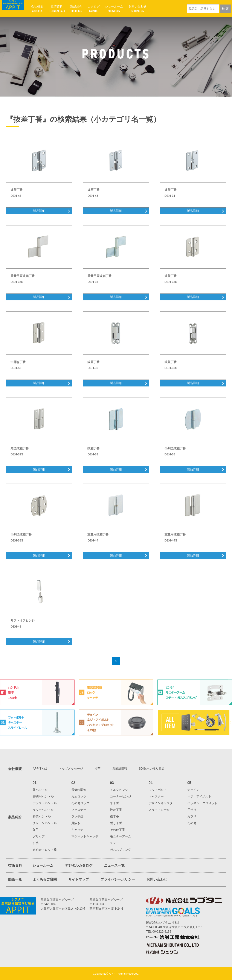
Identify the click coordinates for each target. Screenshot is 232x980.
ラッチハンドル (43, 810)
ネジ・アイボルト (199, 796)
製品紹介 (76, 9)
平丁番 (114, 803)
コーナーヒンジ (121, 796)
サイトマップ (79, 879)
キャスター (156, 796)
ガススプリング (121, 850)
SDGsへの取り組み (152, 768)
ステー (114, 843)
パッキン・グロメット (202, 803)
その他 (192, 823)
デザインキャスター (162, 803)
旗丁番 (114, 816)
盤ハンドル (40, 790)
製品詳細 (39, 223)
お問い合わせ (137, 9)
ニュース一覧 (114, 865)
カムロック (79, 796)
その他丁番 (118, 830)
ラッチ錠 (77, 816)
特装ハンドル (42, 816)
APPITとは (40, 768)
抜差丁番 (116, 810)
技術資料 (57, 9)
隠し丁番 (116, 823)
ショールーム (114, 9)
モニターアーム (121, 836)
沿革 (98, 768)
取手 (36, 830)
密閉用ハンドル (43, 796)
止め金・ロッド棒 (45, 850)
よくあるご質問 (45, 879)
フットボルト (158, 790)
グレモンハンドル (45, 823)
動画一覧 (15, 879)
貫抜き (76, 823)
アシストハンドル (45, 803)
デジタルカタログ (79, 865)
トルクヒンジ (119, 790)
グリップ (39, 836)
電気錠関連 (79, 790)
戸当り (192, 810)
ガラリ (192, 816)
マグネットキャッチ (85, 836)
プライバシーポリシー (118, 879)
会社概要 (37, 9)
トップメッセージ (71, 768)
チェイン (193, 790)
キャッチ (77, 830)
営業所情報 (120, 768)
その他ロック (80, 803)
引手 (36, 843)
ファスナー (79, 810)
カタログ (94, 9)
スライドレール (159, 810)
